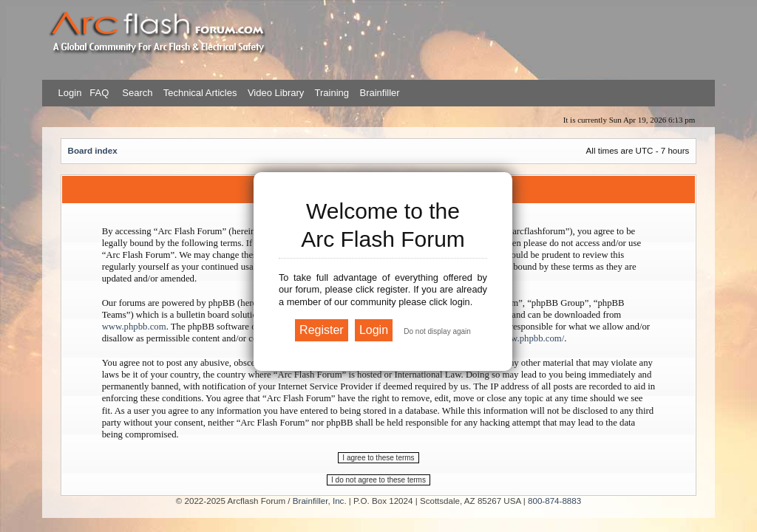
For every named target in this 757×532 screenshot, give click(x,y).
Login (70, 93)
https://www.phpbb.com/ (517, 338)
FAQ (98, 93)
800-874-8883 (554, 501)
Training (332, 93)
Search (136, 93)
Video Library (276, 93)
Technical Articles (200, 93)
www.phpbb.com (134, 327)
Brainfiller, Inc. (320, 501)
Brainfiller (379, 93)
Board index (93, 150)
